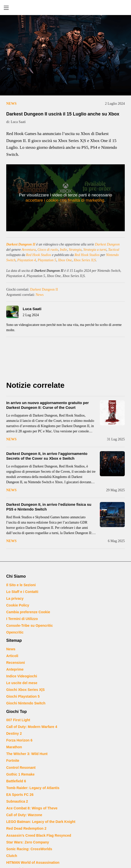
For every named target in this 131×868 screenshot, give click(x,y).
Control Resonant (21, 768)
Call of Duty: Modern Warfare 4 (32, 727)
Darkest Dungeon (107, 244)
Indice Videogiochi (22, 676)
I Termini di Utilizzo (22, 619)
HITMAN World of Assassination (33, 862)
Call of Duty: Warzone (24, 815)
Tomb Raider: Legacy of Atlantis (33, 788)
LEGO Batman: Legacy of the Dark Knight (41, 822)
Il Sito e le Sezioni (21, 585)
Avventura (29, 250)
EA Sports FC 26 (20, 795)
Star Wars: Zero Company (28, 842)
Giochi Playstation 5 (23, 696)
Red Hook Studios (38, 255)
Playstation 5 (47, 260)
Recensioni (16, 663)
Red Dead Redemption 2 (26, 828)
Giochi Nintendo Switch (26, 703)
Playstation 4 (26, 260)
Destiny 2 (14, 733)
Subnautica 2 (17, 801)
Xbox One (65, 260)
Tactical (114, 250)
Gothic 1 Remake (20, 774)
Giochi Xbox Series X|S (25, 690)
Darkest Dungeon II (21, 244)
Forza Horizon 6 (19, 740)
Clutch (12, 856)
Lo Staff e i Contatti (22, 592)
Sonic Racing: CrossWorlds (29, 849)
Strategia (75, 250)
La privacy (15, 598)
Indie (64, 250)
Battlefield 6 (16, 781)
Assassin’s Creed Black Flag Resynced (39, 835)
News (11, 104)
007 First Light (18, 720)
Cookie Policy (18, 605)
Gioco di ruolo (48, 250)
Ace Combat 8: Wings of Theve (32, 808)
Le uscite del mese (22, 683)
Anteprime (15, 669)
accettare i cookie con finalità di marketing (65, 200)
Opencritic (15, 632)
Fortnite (13, 761)
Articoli (12, 656)
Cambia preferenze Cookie (28, 612)
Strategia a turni (95, 250)
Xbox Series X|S (85, 260)
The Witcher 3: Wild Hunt (27, 754)
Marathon (14, 747)
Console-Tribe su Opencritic (30, 626)
